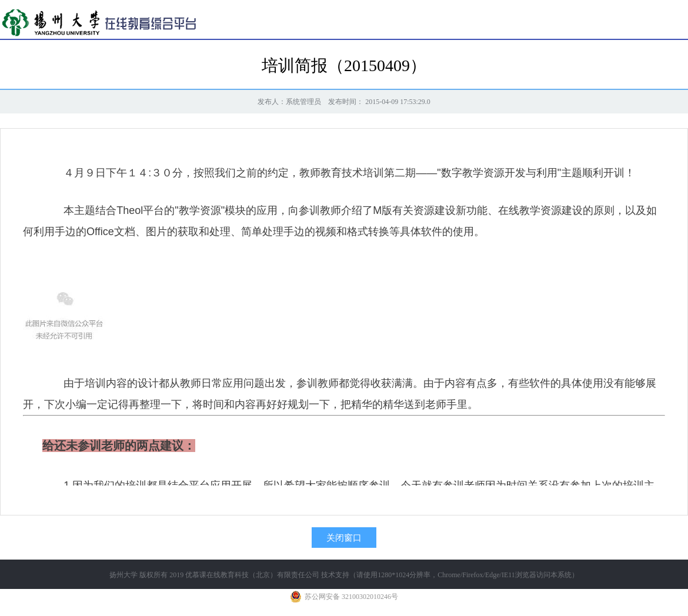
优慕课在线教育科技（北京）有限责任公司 (252, 575)
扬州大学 (123, 575)
